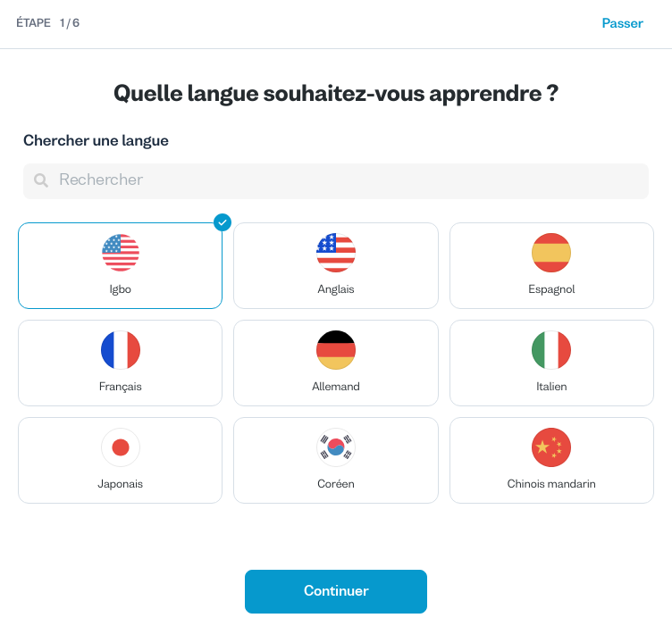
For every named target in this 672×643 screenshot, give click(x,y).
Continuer (336, 592)
